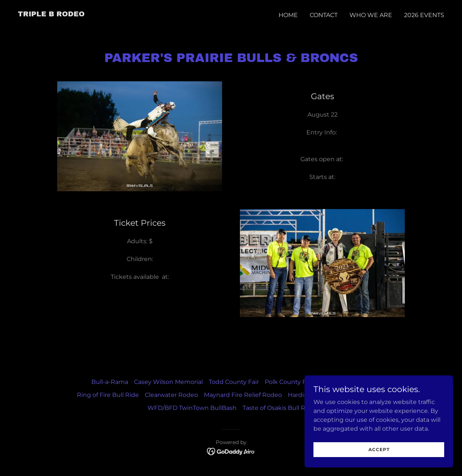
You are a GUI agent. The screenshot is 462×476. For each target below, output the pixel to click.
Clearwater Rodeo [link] (171, 395)
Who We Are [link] (371, 15)
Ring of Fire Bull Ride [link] (108, 395)
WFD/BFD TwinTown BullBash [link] (192, 408)
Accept (379, 449)
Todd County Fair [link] (234, 382)
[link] (51, 14)
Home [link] (288, 15)
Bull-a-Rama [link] (110, 382)
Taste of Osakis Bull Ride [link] (279, 408)
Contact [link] (324, 15)
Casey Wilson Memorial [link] (168, 382)
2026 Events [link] (424, 15)
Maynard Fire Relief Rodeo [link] (243, 395)
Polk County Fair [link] (289, 382)
